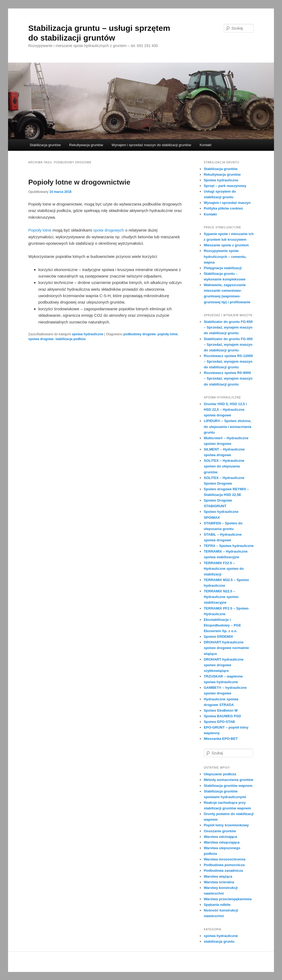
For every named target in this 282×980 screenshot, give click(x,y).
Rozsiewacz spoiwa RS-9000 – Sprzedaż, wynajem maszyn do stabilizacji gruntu (228, 378)
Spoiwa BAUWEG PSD (223, 716)
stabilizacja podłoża (70, 339)
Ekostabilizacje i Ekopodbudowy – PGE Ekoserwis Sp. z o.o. (223, 625)
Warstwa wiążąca (218, 876)
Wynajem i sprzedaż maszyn (227, 203)
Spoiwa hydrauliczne (221, 180)
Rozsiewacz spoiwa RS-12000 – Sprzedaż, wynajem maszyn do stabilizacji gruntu (228, 361)
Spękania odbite (217, 905)
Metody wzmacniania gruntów (229, 780)
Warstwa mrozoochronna (225, 859)
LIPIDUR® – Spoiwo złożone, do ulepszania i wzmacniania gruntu (228, 426)
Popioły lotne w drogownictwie (79, 182)
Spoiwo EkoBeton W (221, 710)
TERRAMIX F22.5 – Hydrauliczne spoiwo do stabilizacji (224, 569)
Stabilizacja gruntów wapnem (228, 786)
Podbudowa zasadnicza (223, 871)
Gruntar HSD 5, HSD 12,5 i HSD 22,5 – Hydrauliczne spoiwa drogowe (225, 410)
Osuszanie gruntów (220, 831)
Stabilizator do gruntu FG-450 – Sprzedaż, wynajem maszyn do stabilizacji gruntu (228, 345)
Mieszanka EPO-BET (221, 739)
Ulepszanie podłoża (220, 774)
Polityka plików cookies (223, 208)
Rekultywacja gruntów (86, 145)
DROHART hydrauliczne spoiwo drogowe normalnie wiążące (226, 648)
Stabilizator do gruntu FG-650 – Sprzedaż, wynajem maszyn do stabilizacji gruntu (228, 327)
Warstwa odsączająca (222, 842)
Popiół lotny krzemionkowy (226, 825)
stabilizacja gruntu (219, 941)
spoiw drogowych (109, 230)
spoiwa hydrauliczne (87, 334)
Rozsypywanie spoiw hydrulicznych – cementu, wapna (225, 256)
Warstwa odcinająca (220, 837)
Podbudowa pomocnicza (224, 865)
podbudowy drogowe (140, 334)
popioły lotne (168, 334)
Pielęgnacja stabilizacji (223, 268)
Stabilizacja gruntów (45, 145)
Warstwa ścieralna (219, 882)
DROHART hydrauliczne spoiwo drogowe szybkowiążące (224, 665)
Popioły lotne (40, 230)
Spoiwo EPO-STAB (219, 722)
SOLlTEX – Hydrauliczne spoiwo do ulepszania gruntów (224, 466)
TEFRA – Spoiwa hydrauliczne (229, 546)
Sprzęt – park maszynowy (225, 186)
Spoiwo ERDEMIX (218, 637)
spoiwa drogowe (41, 339)
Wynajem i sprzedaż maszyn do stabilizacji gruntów (151, 145)
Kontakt (205, 145)
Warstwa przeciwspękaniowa (228, 899)
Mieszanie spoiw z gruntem (226, 245)
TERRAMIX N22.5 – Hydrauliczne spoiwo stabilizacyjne (221, 597)
